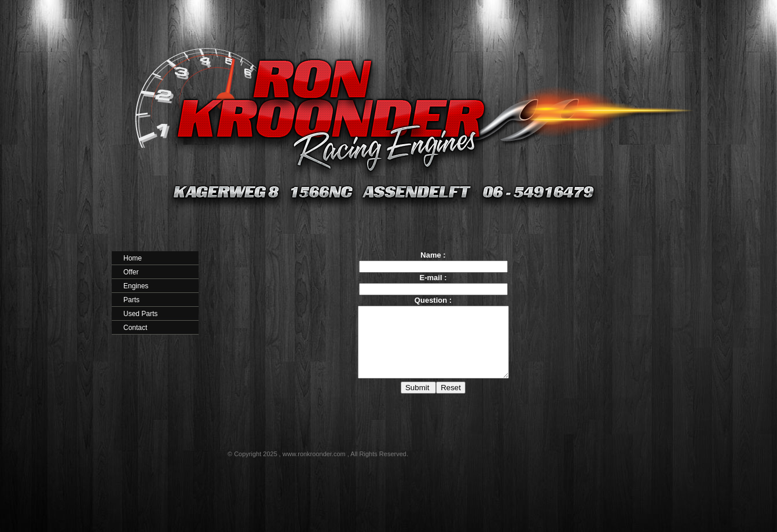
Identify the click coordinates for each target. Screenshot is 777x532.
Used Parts (140, 314)
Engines (136, 286)
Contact (135, 328)
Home (133, 258)
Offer (131, 272)
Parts (131, 300)
